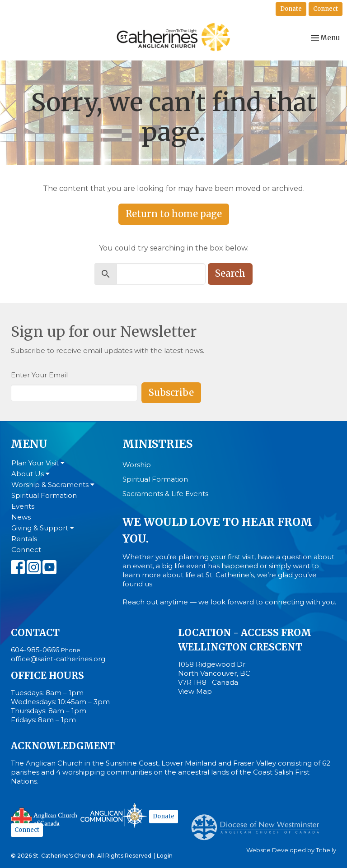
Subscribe (171, 392)
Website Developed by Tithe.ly (291, 850)
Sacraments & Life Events (165, 494)
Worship (137, 465)
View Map (195, 691)
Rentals (24, 539)
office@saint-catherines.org (58, 659)
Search (230, 273)
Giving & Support (43, 528)
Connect (326, 9)
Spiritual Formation (44, 495)
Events (23, 506)
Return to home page (174, 214)
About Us (30, 474)
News (21, 517)
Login (165, 856)
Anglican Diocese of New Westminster (259, 823)
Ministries (157, 444)
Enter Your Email (39, 375)
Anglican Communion (114, 815)
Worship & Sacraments (53, 485)
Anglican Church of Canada (45, 817)
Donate (291, 9)
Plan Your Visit (38, 463)
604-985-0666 (35, 650)
